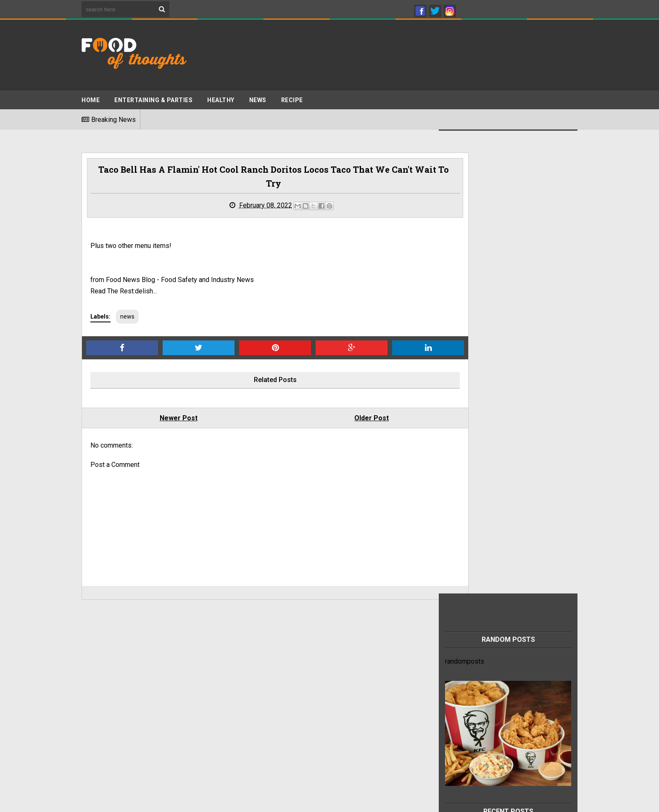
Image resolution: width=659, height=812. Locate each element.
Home (91, 97)
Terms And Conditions (114, 681)
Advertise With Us (108, 689)
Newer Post (166, 420)
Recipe (292, 97)
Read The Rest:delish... (124, 293)
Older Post (334, 420)
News (258, 97)
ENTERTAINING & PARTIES (153, 97)
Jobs (89, 705)
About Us (95, 713)
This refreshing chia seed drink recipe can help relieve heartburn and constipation (518, 675)
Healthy (221, 97)
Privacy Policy (103, 673)
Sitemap (94, 697)
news (127, 318)
